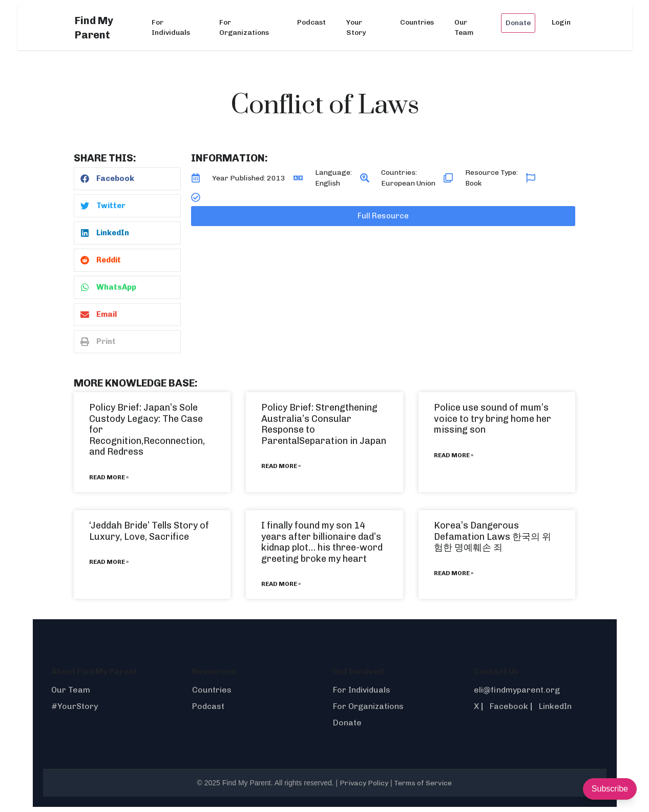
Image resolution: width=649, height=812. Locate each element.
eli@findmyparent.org (517, 690)
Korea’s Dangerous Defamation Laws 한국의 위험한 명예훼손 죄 (493, 536)
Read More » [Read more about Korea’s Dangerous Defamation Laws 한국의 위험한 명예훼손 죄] (454, 573)
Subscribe (610, 789)
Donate (518, 23)
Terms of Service (423, 783)
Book (473, 183)
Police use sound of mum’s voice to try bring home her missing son (493, 419)
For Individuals (171, 27)
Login (561, 22)
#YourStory (75, 706)
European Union (408, 183)
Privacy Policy (364, 783)
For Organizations (244, 27)
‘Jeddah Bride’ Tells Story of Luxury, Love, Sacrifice (149, 531)
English (328, 183)
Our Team (464, 27)
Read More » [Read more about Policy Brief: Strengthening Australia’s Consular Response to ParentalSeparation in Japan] (281, 466)
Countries (417, 22)
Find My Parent (94, 28)
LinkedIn (555, 706)
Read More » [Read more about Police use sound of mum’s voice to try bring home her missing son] (454, 455)
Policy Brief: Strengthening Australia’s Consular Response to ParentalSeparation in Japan (324, 424)
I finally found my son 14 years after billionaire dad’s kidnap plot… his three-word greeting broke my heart (322, 542)
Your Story (356, 27)
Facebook (509, 706)
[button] (127, 179)
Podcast (311, 22)
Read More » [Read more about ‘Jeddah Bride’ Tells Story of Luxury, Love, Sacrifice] (109, 562)
